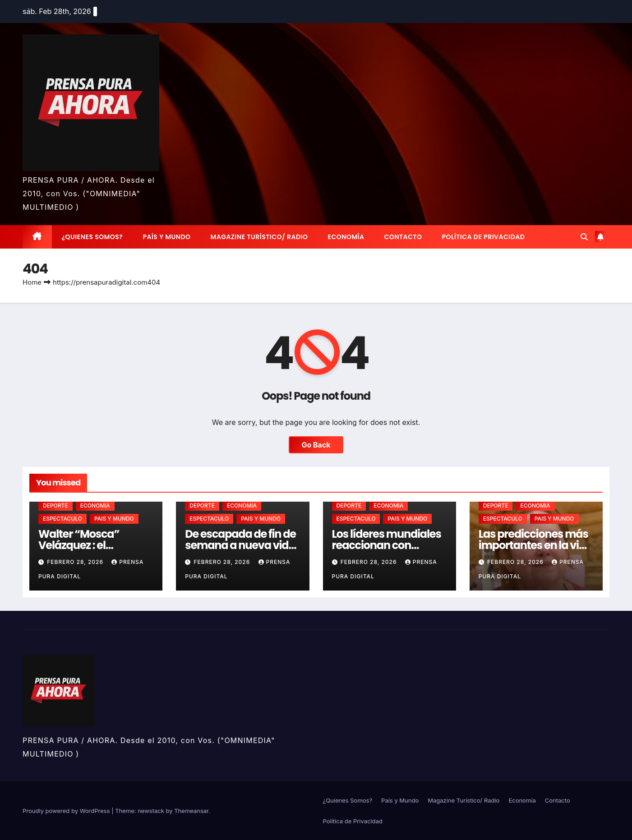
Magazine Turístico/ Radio (259, 237)
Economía (346, 237)
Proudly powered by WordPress (67, 811)
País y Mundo (166, 237)
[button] (584, 237)
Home (32, 282)
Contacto (403, 237)
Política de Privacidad (483, 237)
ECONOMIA (95, 505)
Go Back (316, 445)
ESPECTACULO (62, 519)
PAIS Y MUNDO (114, 519)
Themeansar (191, 811)
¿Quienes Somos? (92, 237)
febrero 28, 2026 (76, 562)
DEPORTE (55, 505)
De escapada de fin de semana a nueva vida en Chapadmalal (240, 545)
